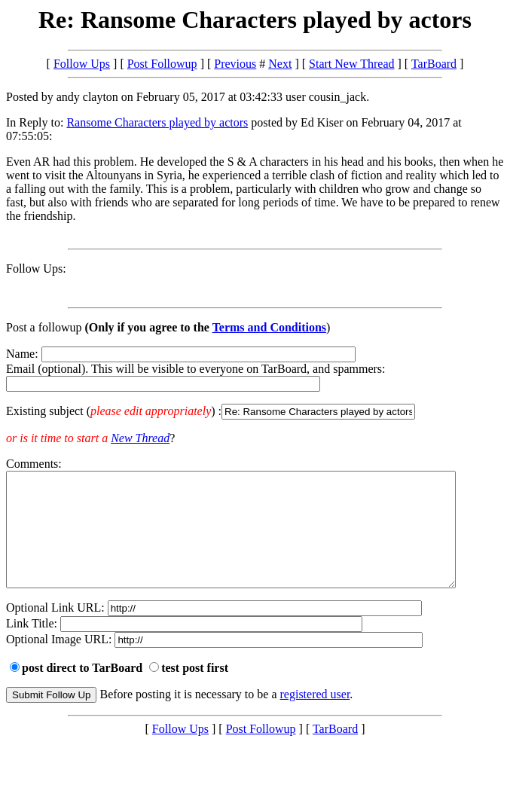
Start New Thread (351, 64)
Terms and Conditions (269, 327)
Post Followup (162, 64)
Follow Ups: (36, 269)
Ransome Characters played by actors (157, 122)
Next (280, 64)
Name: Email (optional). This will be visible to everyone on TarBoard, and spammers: (255, 383)
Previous (235, 64)
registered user (315, 717)
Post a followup (44, 327)
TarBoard (434, 64)
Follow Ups (82, 64)
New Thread (140, 438)
